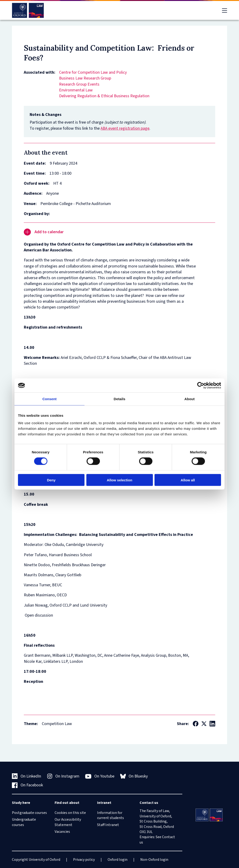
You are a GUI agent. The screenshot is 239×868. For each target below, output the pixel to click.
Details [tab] (119, 399)
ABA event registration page (125, 128)
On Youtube (100, 776)
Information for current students (111, 815)
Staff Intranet (108, 825)
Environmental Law (76, 90)
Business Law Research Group (85, 78)
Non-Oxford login (154, 860)
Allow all (188, 480)
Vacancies (62, 832)
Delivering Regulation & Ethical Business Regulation (104, 96)
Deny (51, 480)
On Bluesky (134, 776)
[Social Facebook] (196, 724)
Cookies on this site (70, 813)
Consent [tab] (50, 399)
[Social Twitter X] (204, 724)
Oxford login (118, 860)
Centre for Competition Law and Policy (93, 72)
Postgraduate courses (29, 813)
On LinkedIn (26, 776)
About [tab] (190, 399)
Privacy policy (84, 860)
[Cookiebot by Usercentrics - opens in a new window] (201, 385)
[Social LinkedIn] (212, 724)
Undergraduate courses (24, 822)
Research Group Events (79, 84)
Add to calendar (44, 232)
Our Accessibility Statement (68, 822)
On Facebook (27, 785)
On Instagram (63, 776)
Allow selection (119, 480)
